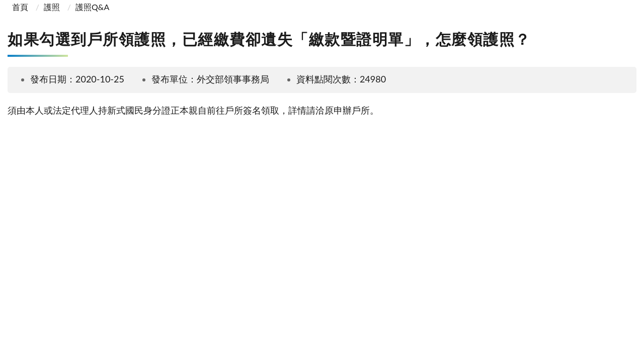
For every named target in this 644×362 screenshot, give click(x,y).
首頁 (19, 7)
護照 (52, 7)
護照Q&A (92, 7)
